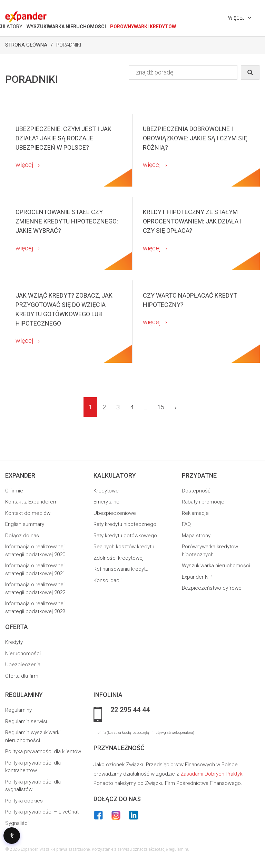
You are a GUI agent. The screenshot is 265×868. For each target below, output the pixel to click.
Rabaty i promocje (203, 502)
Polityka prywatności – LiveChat (42, 812)
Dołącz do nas (22, 536)
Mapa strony (196, 536)
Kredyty (14, 642)
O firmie (14, 491)
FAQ (186, 524)
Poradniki (69, 45)
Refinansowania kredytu (121, 569)
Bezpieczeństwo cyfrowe (212, 588)
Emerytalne (106, 502)
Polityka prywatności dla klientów (43, 751)
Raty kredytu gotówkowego (125, 536)
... (145, 407)
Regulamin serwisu (27, 721)
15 (161, 407)
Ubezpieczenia (23, 665)
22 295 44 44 (130, 710)
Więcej (236, 18)
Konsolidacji (107, 580)
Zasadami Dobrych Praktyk (211, 774)
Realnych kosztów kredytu (124, 547)
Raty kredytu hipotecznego (125, 524)
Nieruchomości (23, 654)
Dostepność (196, 491)
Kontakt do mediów (28, 513)
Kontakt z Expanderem (31, 502)
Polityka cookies (24, 801)
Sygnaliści (17, 823)
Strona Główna (26, 45)
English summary (25, 524)
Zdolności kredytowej (119, 558)
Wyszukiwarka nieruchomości (216, 566)
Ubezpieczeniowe (115, 513)
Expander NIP (197, 577)
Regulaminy (18, 710)
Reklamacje (195, 513)
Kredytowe (106, 491)
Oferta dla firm (22, 676)
